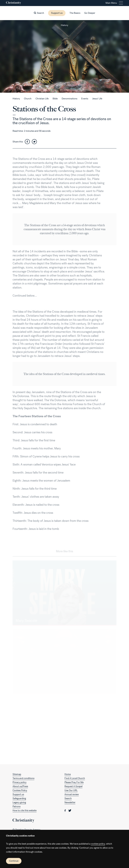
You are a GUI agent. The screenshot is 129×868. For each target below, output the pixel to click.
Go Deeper (90, 13)
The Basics (75, 13)
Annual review (72, 794)
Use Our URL (71, 790)
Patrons (17, 806)
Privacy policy (20, 782)
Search (68, 798)
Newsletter (70, 802)
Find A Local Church (75, 778)
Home (68, 774)
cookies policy (98, 844)
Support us (57, 13)
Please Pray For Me (74, 782)
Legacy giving (19, 802)
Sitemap (17, 774)
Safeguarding (19, 798)
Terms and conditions (23, 778)
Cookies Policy (20, 790)
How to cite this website (25, 810)
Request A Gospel (73, 786)
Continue (14, 861)
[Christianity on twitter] (70, 811)
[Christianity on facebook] (65, 811)
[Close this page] (64, 20)
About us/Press (20, 786)
